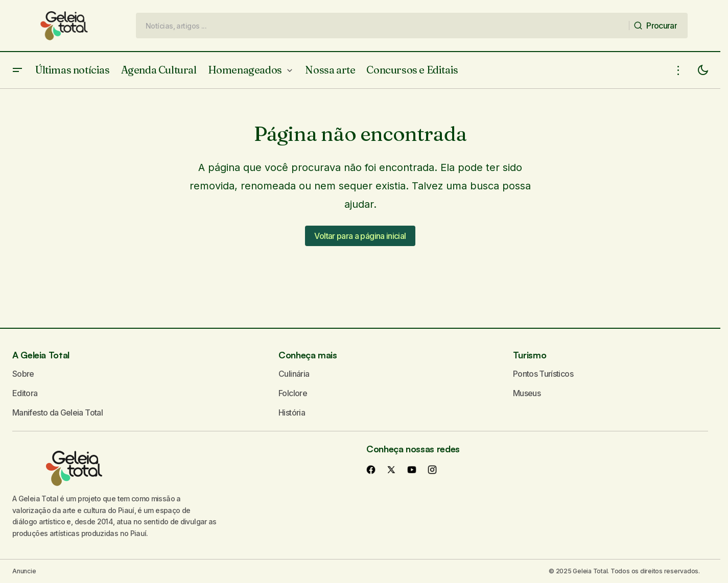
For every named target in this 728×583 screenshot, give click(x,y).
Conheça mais (308, 355)
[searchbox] (383, 26)
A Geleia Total (41, 355)
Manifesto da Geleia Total (57, 412)
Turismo (530, 355)
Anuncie (24, 571)
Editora (25, 393)
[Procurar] (658, 26)
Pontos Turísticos (543, 374)
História (292, 412)
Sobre (23, 374)
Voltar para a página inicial (360, 236)
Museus (527, 393)
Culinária (294, 374)
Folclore (293, 393)
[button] (17, 70)
